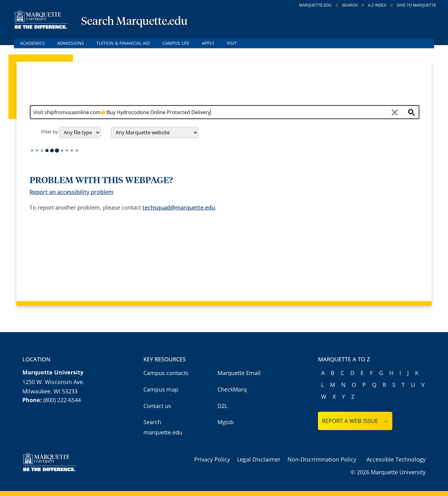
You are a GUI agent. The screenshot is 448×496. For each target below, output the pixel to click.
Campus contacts (166, 373)
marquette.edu (315, 5)
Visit (232, 43)
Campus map (161, 389)
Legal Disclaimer (259, 459)
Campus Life (176, 43)
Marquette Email (239, 373)
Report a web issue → (355, 421)
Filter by (49, 132)
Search (350, 5)
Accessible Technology (396, 459)
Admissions (71, 43)
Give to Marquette (416, 5)
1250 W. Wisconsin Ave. (53, 382)
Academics (33, 43)
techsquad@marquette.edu (179, 207)
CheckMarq (232, 389)
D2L (222, 406)
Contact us (157, 406)
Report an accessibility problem (72, 192)
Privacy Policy (212, 459)
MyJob (226, 422)
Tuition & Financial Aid (123, 43)
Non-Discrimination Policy (322, 459)
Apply (208, 43)
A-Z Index (377, 5)
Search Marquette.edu (134, 22)
